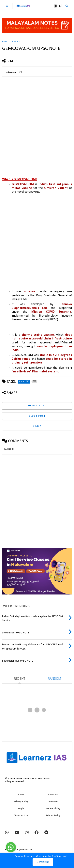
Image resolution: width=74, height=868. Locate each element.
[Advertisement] (37, 117)
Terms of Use (21, 816)
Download (43, 862)
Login (21, 809)
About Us (53, 795)
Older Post (37, 416)
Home (5, 42)
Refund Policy (53, 816)
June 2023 (16, 42)
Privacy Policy (21, 802)
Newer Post (37, 406)
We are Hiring (53, 809)
